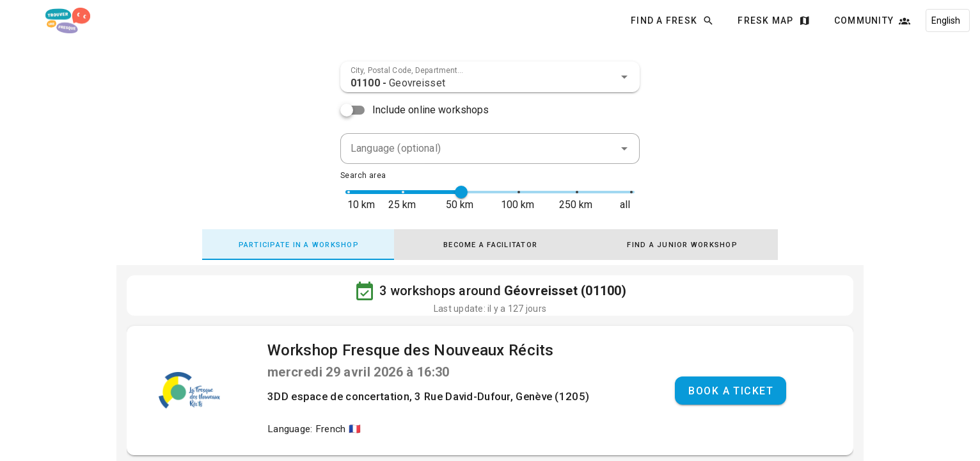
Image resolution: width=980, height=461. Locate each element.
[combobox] (490, 77)
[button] (624, 77)
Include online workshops (431, 110)
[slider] (461, 192)
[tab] (298, 245)
